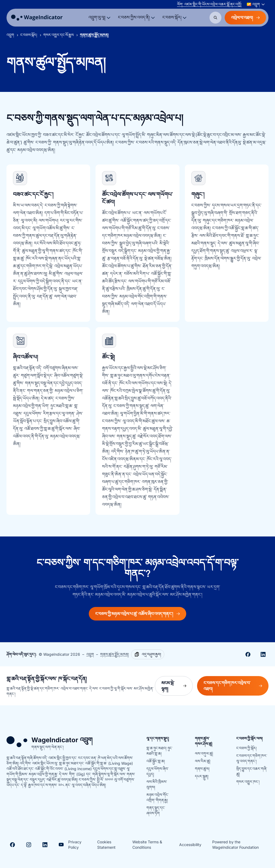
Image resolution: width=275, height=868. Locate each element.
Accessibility (190, 845)
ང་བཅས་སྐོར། (29, 35)
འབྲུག (10, 35)
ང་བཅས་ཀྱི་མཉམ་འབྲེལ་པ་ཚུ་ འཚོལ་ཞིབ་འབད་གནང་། (137, 614)
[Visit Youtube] (61, 845)
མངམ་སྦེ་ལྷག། (177, 686)
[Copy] (148, 654)
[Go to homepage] (37, 18)
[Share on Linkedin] (263, 654)
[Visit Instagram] (29, 845)
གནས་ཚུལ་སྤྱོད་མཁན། (114, 654)
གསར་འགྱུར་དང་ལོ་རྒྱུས (58, 35)
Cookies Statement (106, 845)
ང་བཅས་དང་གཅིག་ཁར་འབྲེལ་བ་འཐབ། (236, 686)
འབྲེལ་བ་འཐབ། (245, 18)
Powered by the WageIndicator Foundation (235, 845)
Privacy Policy (75, 845)
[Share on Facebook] (248, 654)
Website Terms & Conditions (147, 845)
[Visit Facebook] (12, 845)
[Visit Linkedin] (45, 845)
